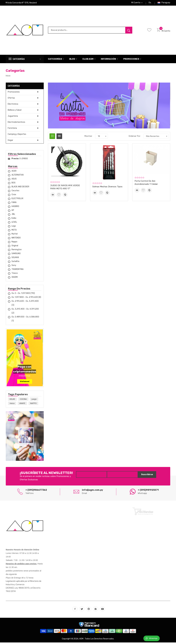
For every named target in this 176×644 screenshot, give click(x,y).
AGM (82, 640)
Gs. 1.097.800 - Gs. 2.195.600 (26, 299)
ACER (14, 172)
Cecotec (15, 192)
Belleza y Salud (14, 112)
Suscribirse (146, 476)
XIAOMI (15, 279)
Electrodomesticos (16, 124)
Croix (14, 196)
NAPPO (33, 405)
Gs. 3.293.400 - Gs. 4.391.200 (25, 312)
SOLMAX (15, 259)
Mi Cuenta (137, 3)
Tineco (15, 275)
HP (13, 212)
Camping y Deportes (17, 136)
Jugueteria (13, 118)
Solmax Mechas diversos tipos (107, 188)
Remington (17, 251)
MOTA (14, 231)
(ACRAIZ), (10, 589)
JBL (13, 216)
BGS (13, 184)
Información (109, 61)
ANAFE (22, 405)
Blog (73, 61)
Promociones (132, 61)
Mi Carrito (164, 33)
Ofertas (11, 99)
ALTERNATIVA (18, 176)
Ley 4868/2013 (22, 589)
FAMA (14, 204)
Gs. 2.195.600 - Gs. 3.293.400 (25, 305)
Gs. (150, 3)
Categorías (56, 61)
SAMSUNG (16, 255)
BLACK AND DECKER (20, 188)
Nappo (14, 243)
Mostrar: (88, 138)
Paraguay (164, 4)
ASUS (14, 180)
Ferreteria (12, 130)
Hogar (10, 142)
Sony (14, 267)
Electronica (13, 106)
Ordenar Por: (135, 138)
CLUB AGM (89, 61)
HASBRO (15, 208)
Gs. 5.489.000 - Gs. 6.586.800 (25, 320)
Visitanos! (25, 383)
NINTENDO (16, 239)
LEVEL (14, 224)
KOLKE (12, 401)
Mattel (15, 235)
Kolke (14, 220)
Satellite (15, 263)
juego (34, 401)
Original (15, 247)
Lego (14, 228)
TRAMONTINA (18, 271)
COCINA (23, 401)
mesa (12, 405)
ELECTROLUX (17, 200)
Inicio (8, 77)
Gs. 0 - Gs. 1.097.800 (23, 295)
